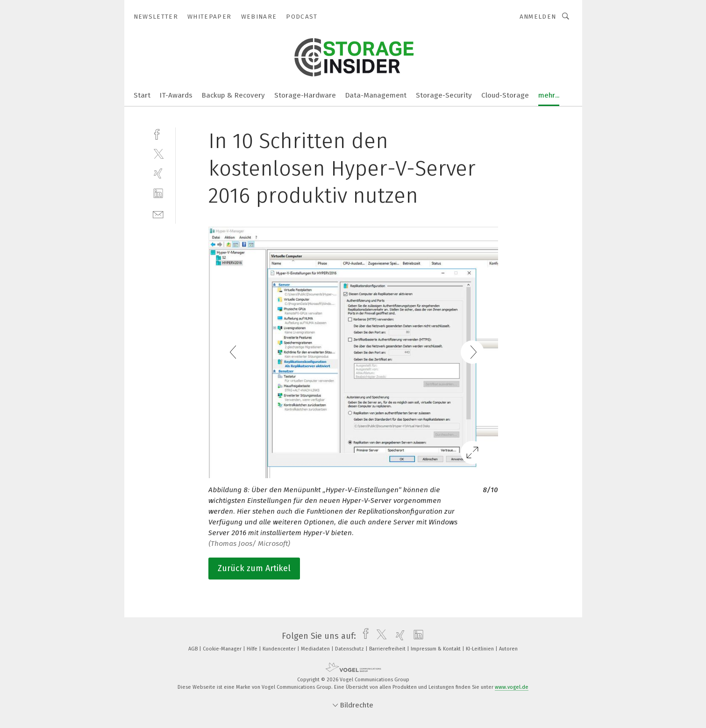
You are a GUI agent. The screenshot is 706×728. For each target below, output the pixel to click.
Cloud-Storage (505, 95)
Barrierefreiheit (388, 649)
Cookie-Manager (223, 649)
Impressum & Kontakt (436, 649)
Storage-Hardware (305, 95)
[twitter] (158, 153)
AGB (194, 649)
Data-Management (376, 95)
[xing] (158, 173)
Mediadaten (316, 649)
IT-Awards (176, 95)
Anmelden (538, 17)
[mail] (158, 214)
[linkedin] (158, 194)
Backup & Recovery (233, 95)
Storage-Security (444, 95)
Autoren (508, 649)
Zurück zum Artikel (254, 568)
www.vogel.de (512, 687)
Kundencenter (280, 649)
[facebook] (158, 133)
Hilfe (253, 649)
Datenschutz (350, 649)
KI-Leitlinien (481, 649)
